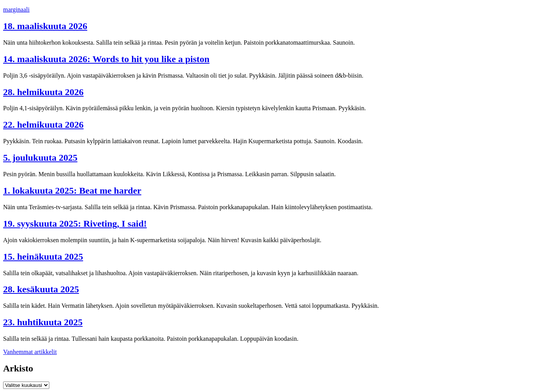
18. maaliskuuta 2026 (45, 26)
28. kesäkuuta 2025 (41, 289)
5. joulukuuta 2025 (40, 158)
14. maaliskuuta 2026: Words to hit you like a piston (106, 59)
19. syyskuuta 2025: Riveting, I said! (75, 224)
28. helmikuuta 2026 (43, 92)
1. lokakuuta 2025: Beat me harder (72, 191)
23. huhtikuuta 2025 (43, 322)
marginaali (16, 10)
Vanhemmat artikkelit (30, 352)
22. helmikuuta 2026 (43, 125)
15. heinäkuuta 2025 (43, 257)
